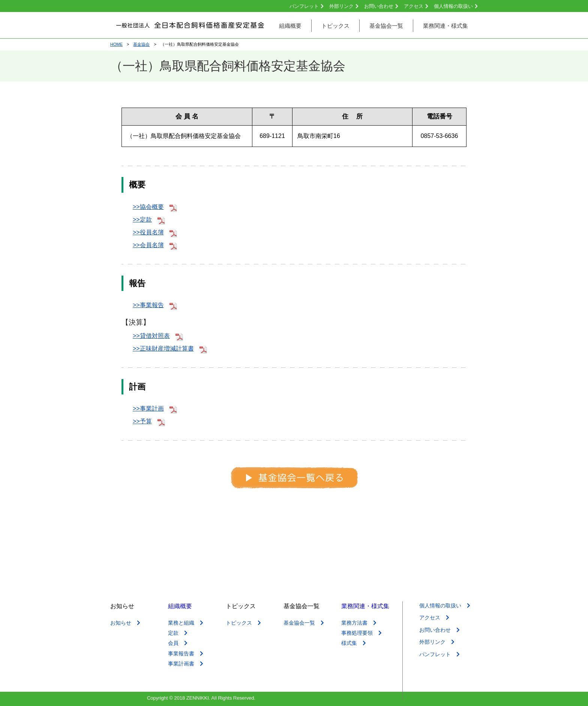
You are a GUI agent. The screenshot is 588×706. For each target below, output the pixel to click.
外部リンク (344, 6)
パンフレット (307, 6)
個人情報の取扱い (456, 6)
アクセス (416, 6)
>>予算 (149, 421)
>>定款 (149, 220)
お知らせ (125, 623)
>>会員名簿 (155, 245)
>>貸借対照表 (158, 336)
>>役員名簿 (155, 232)
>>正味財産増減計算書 (170, 349)
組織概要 (180, 606)
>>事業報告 (155, 305)
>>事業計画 (155, 408)
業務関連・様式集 (365, 606)
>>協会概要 (155, 207)
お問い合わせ (381, 6)
